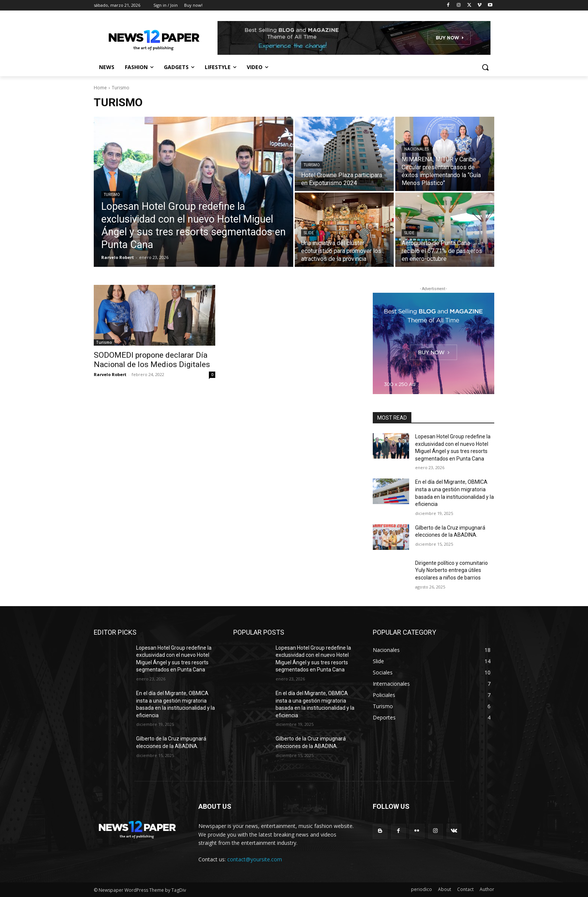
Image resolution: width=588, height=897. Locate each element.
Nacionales (416, 149)
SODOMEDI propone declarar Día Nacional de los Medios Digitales (152, 360)
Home (100, 88)
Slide (309, 233)
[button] (485, 67)
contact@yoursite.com (255, 859)
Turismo (112, 195)
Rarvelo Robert (110, 374)
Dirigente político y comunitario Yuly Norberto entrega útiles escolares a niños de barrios (451, 570)
